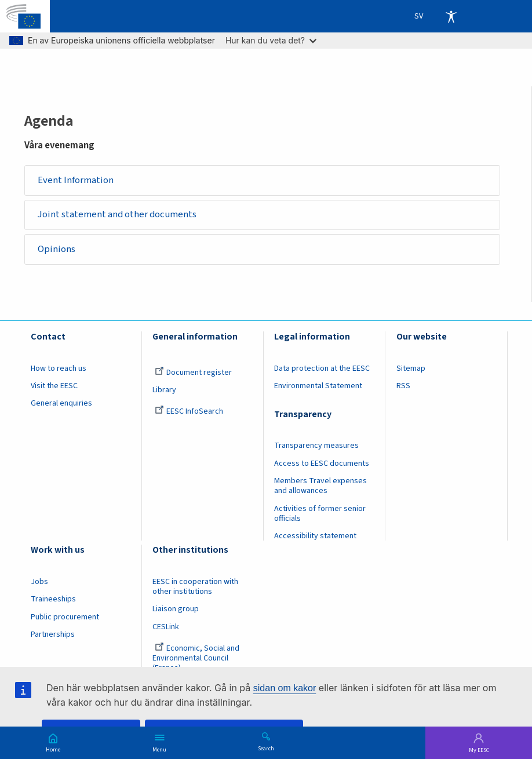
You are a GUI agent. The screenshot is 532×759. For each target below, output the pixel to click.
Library (164, 390)
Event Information (76, 180)
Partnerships (53, 634)
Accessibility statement (315, 536)
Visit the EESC (54, 386)
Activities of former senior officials (320, 514)
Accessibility (451, 16)
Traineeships (53, 599)
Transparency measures (316, 446)
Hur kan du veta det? (271, 40)
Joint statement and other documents (117, 214)
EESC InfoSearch (189, 411)
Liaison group (176, 609)
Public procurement (65, 617)
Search (266, 748)
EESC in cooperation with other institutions (195, 587)
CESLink (166, 627)
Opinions (57, 249)
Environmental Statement (318, 386)
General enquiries (61, 403)
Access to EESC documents (322, 464)
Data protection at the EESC (322, 368)
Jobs (39, 582)
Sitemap (411, 368)
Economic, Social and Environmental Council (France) (196, 658)
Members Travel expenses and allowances (320, 486)
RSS (403, 386)
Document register (193, 373)
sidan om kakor (285, 688)
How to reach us (59, 368)
